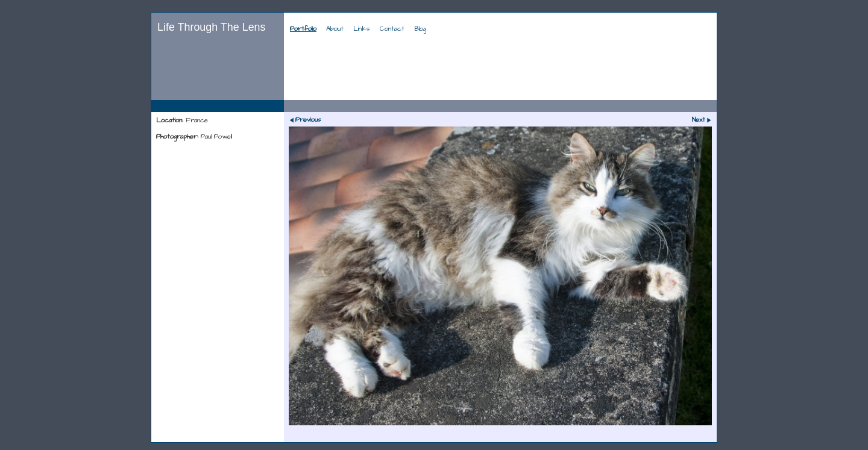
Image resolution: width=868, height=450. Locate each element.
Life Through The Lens (212, 27)
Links (362, 29)
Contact (392, 29)
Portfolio (303, 29)
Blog (420, 29)
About (335, 29)
